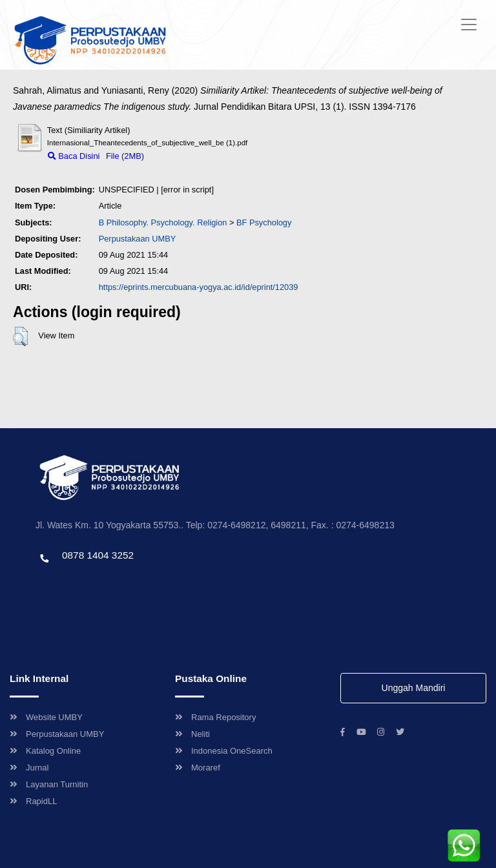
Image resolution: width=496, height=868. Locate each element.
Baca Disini (74, 156)
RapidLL (33, 801)
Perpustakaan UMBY (57, 734)
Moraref (198, 768)
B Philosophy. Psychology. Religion (163, 222)
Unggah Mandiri (414, 688)
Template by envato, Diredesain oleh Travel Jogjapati (132, 583)
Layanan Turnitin (49, 784)
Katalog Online (45, 751)
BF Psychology (264, 222)
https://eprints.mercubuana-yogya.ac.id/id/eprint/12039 (199, 287)
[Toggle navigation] (469, 25)
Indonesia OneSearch (224, 751)
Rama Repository (215, 717)
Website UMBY (46, 717)
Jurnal (29, 768)
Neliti (192, 734)
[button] (20, 336)
